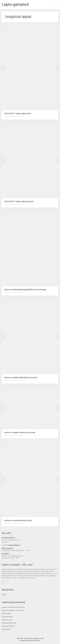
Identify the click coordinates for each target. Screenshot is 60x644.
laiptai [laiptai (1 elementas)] (4, 595)
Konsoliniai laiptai (7, 617)
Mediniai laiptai (6, 614)
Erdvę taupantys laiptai (9, 623)
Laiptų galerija (8, 116)
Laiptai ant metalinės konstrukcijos (13, 610)
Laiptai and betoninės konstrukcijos (13, 607)
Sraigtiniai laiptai (18, 116)
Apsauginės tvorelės (8, 626)
